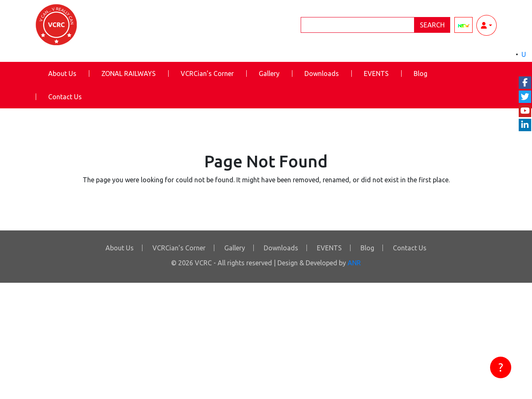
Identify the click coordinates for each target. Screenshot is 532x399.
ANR (354, 263)
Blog (420, 73)
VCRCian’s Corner (207, 73)
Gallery (269, 73)
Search (432, 25)
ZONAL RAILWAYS (129, 73)
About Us (62, 73)
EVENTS (376, 73)
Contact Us (65, 97)
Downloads (322, 73)
